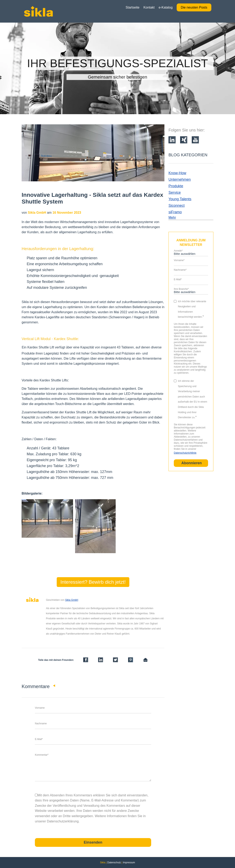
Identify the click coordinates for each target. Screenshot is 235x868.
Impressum (129, 863)
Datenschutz (114, 863)
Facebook (48, 642)
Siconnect (177, 206)
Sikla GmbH (72, 600)
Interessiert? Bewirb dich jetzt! (93, 582)
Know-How (177, 173)
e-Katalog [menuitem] (166, 7)
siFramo (175, 212)
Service (175, 193)
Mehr (172, 217)
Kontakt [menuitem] (149, 7)
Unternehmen (180, 180)
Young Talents (180, 199)
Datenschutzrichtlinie (185, 453)
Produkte (176, 186)
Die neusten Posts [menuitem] (194, 7)
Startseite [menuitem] (133, 7)
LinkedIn (54, 642)
